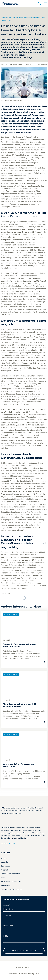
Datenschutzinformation (11, 874)
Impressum (13, 974)
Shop (3, 878)
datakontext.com (8, 843)
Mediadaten (6, 885)
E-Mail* (6, 936)
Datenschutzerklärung (26, 974)
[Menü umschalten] (46, 3)
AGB (37, 974)
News (10, 18)
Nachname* (8, 926)
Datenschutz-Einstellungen (12, 889)
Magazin (4, 862)
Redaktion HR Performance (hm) (22, 64)
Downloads (5, 866)
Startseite (4, 18)
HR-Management (11, 615)
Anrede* (7, 905)
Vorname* (7, 915)
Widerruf (4, 870)
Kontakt (4, 858)
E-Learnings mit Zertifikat (11, 881)
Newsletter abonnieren (23, 951)
